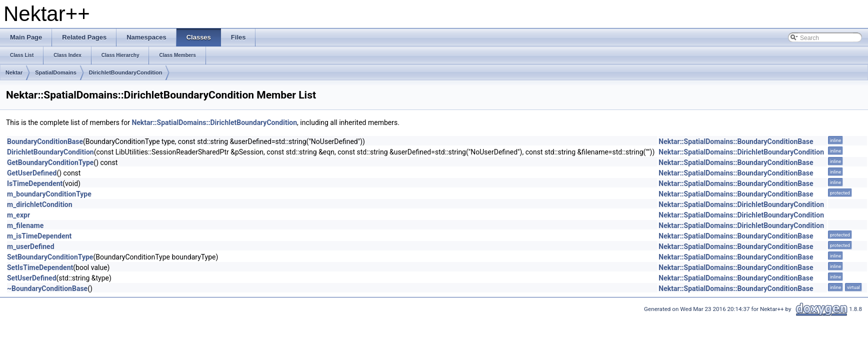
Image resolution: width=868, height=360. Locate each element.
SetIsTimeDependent (40, 267)
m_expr (18, 215)
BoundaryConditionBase (45, 141)
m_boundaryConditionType (49, 194)
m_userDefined (31, 246)
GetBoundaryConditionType (50, 162)
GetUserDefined (32, 173)
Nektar (14, 72)
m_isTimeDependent (39, 236)
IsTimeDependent (35, 183)
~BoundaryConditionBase (47, 288)
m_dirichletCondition (40, 204)
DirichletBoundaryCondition (126, 72)
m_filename (25, 225)
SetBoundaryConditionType (50, 257)
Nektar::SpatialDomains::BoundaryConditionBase (736, 141)
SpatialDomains (56, 72)
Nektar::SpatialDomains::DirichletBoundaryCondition (214, 122)
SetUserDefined (32, 278)
